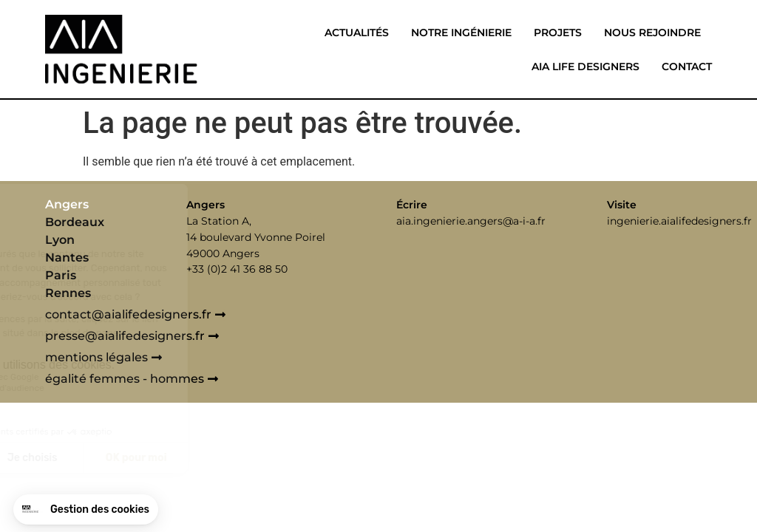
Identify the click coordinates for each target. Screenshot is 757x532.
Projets (558, 33)
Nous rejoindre (652, 33)
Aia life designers (585, 66)
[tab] (112, 205)
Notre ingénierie (461, 33)
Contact (687, 66)
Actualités (357, 33)
